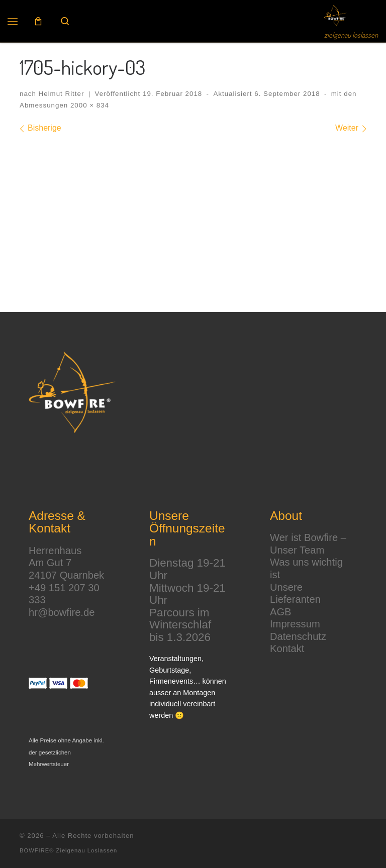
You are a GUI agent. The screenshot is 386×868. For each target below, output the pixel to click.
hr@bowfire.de (62, 612)
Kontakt (287, 648)
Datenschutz (298, 636)
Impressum (295, 624)
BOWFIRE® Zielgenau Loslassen (68, 850)
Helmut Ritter (62, 94)
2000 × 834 (88, 105)
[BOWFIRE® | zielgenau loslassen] (336, 14)
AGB (281, 612)
